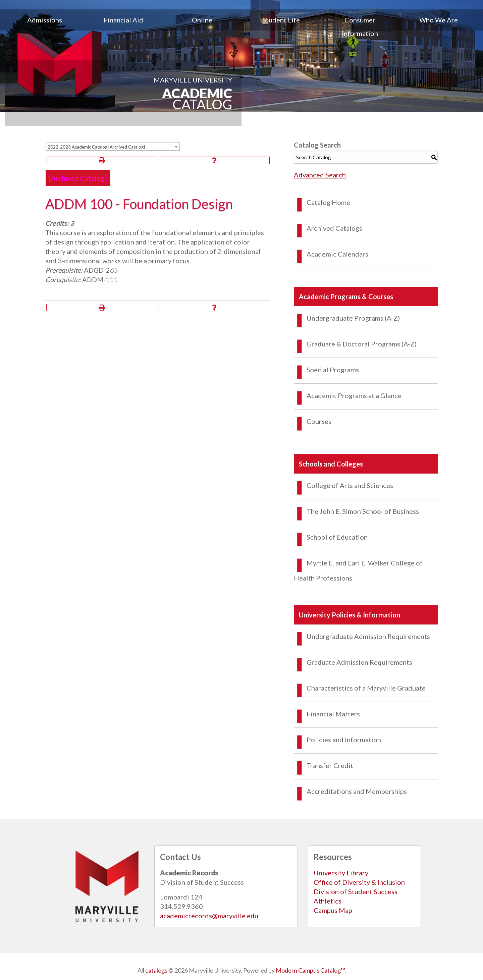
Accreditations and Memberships (357, 791)
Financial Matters (333, 714)
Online (202, 20)
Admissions (45, 20)
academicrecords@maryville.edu (209, 916)
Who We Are (439, 20)
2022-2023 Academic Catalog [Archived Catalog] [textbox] (96, 147)
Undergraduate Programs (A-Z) (353, 318)
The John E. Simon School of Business (363, 511)
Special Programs (333, 370)
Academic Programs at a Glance (354, 395)
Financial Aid (123, 20)
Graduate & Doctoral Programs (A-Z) (362, 344)
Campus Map (333, 910)
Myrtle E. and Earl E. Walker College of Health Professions (358, 570)
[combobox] (113, 147)
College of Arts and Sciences (350, 485)
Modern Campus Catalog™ (310, 970)
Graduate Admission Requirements (359, 662)
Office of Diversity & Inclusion (359, 882)
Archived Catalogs (334, 228)
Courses (319, 421)
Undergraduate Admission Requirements (368, 636)
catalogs (156, 970)
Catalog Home (328, 202)
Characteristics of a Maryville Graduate (366, 688)
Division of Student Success (356, 891)
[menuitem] (44, 26)
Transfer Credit (330, 765)
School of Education (337, 537)
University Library (341, 873)
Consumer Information (360, 26)
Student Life (281, 20)
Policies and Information (344, 740)
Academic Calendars (337, 254)
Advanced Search (320, 175)
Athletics (328, 901)
